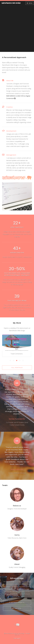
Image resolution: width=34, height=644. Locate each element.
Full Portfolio (17, 368)
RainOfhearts (11, 3)
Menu (31, 3)
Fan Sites (18, 608)
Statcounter (17, 638)
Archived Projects (18, 603)
